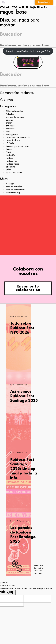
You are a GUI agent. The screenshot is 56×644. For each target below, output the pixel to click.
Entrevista (10, 126)
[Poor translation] (11, 592)
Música (9, 149)
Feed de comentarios (16, 190)
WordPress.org (13, 193)
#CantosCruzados (14, 111)
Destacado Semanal (15, 117)
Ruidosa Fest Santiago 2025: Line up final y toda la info (24, 469)
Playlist (9, 152)
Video (9, 170)
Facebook (39, 565)
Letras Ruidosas (13, 140)
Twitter (38, 571)
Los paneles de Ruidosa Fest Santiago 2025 (23, 534)
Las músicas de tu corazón (18, 137)
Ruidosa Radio (13, 164)
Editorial (10, 120)
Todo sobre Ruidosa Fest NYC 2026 (22, 328)
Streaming (11, 167)
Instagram (39, 568)
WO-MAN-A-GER (14, 173)
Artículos (10, 114)
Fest (8, 132)
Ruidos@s (10, 155)
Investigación (12, 135)
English (9, 123)
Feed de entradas (14, 187)
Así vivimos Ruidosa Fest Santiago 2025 (24, 396)
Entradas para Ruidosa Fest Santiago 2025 (28, 51)
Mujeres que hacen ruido (17, 146)
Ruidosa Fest (12, 161)
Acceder (10, 184)
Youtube (38, 573)
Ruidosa (10, 158)
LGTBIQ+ (10, 143)
